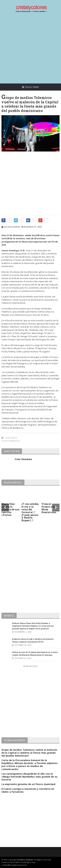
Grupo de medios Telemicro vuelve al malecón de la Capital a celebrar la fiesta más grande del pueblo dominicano (29, 753)
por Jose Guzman (11, 227)
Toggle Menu (30, 87)
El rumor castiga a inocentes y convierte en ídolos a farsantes (28, 790)
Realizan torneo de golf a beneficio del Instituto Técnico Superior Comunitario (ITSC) (33, 640)
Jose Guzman (23, 459)
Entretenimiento (11, 441)
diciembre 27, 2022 (32, 227)
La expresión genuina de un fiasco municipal (28, 784)
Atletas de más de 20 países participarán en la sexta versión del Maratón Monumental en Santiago (35, 654)
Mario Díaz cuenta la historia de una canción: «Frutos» (10, 509)
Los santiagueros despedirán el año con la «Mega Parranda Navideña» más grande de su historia (29, 777)
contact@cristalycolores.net (14, 865)
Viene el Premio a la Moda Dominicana (49, 508)
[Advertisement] (30, 48)
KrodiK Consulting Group (24, 862)
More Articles (30, 666)
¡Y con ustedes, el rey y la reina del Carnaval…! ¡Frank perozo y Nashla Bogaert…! (30, 512)
